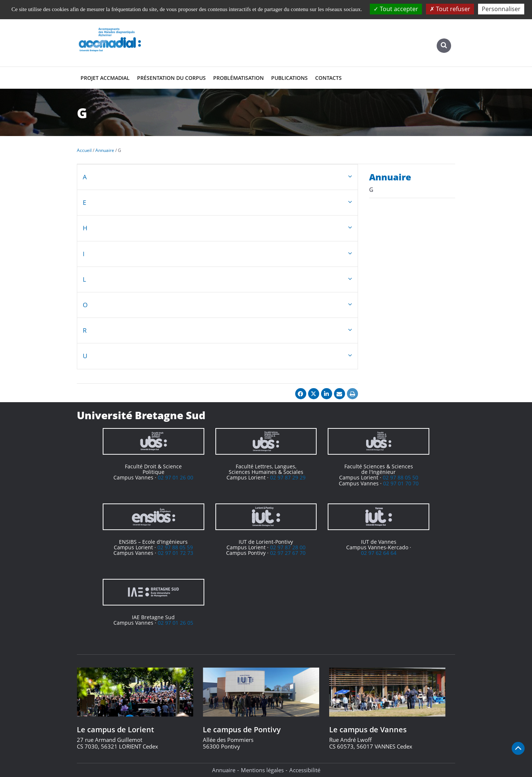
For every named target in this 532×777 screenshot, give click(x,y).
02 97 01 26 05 (175, 623)
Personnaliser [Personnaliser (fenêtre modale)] (501, 9)
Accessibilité (305, 770)
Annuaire (224, 770)
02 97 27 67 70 (288, 553)
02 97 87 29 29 (288, 477)
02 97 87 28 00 (288, 547)
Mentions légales (262, 770)
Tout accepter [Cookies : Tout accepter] (396, 9)
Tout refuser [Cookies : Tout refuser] (450, 9)
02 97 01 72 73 (175, 553)
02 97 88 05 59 (175, 547)
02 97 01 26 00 (175, 477)
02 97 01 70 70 (401, 483)
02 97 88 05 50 (400, 477)
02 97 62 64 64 (379, 553)
